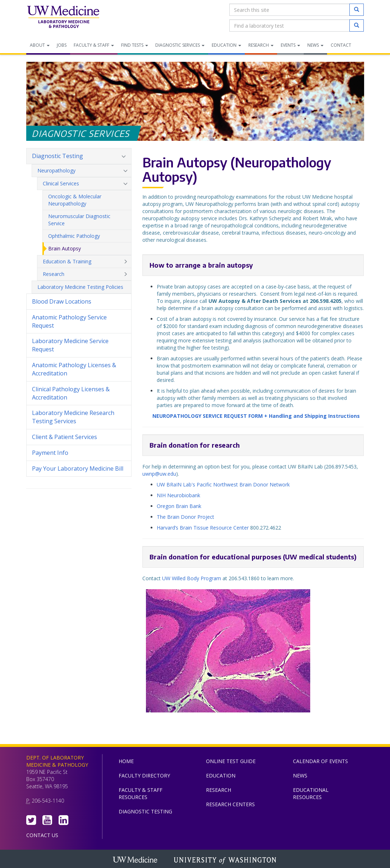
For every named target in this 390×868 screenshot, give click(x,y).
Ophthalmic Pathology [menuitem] (74, 236)
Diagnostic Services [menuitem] (180, 45)
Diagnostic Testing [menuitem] (79, 156)
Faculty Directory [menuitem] (144, 775)
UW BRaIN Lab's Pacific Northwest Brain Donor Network (223, 484)
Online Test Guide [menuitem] (231, 761)
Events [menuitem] (290, 45)
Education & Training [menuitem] (85, 262)
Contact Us (42, 835)
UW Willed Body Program (192, 578)
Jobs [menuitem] (62, 45)
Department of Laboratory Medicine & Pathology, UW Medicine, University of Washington (63, 18)
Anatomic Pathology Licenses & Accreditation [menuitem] (74, 369)
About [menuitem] (40, 45)
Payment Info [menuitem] (50, 453)
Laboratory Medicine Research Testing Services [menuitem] (73, 417)
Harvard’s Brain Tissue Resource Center (203, 528)
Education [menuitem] (226, 45)
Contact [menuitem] (341, 45)
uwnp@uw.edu (159, 474)
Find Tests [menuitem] (135, 45)
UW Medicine (136, 860)
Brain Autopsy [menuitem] (65, 248)
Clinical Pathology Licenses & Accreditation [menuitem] (71, 393)
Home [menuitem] (126, 761)
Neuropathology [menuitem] (82, 171)
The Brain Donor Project (185, 517)
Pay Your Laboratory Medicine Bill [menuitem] (79, 471)
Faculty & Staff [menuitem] (94, 45)
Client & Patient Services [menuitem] (65, 437)
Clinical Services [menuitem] (85, 184)
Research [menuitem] (261, 45)
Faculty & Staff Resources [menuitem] (141, 793)
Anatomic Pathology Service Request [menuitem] (69, 321)
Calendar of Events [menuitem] (320, 761)
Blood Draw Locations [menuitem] (62, 301)
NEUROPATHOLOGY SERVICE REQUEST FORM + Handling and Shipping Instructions (256, 416)
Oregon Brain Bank (180, 506)
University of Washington (226, 860)
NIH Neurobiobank (178, 495)
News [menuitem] (315, 45)
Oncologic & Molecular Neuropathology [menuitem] (75, 200)
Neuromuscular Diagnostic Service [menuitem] (79, 220)
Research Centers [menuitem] (230, 804)
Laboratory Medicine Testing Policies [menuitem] (80, 287)
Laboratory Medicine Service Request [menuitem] (70, 345)
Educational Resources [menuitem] (311, 793)
